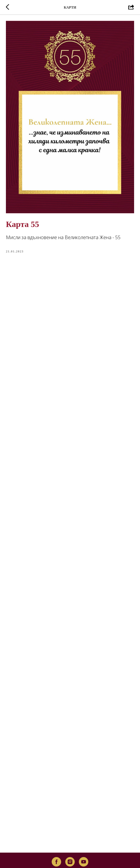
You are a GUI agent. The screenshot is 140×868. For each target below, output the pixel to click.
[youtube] (84, 847)
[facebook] (56, 847)
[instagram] (70, 847)
